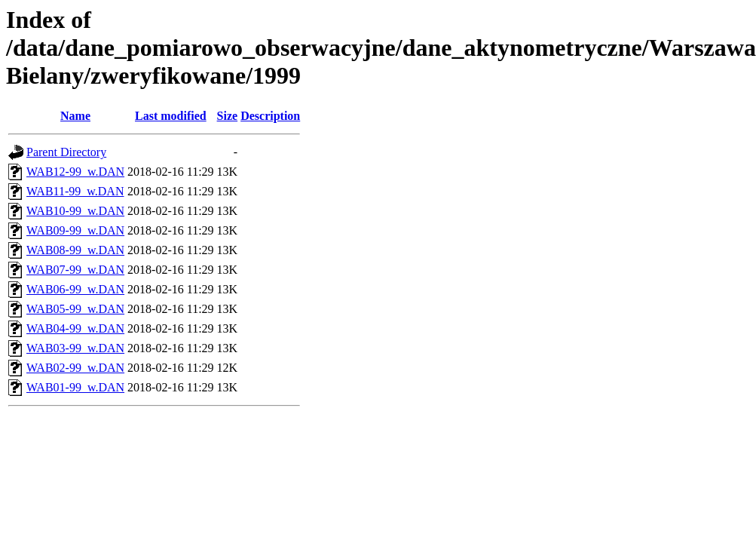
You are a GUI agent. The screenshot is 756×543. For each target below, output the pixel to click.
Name (75, 116)
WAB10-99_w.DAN (75, 211)
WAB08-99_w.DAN (75, 250)
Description (270, 116)
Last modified (171, 116)
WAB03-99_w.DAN (75, 348)
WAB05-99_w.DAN (75, 309)
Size (228, 116)
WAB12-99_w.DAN (75, 172)
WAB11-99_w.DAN (75, 191)
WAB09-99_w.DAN (75, 230)
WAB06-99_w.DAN (75, 289)
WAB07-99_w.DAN (75, 270)
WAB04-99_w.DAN (75, 328)
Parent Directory (66, 152)
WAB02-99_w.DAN (75, 368)
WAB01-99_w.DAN (75, 387)
